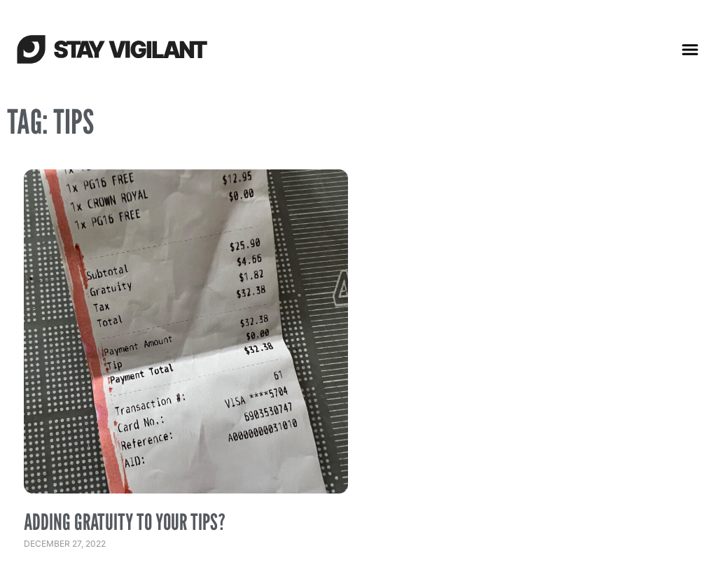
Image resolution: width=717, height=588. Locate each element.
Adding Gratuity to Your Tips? (125, 521)
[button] (690, 49)
